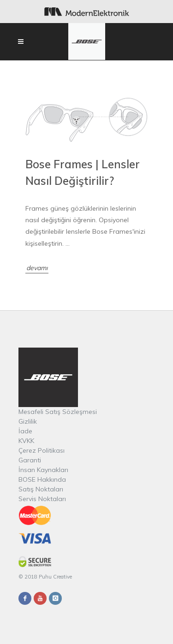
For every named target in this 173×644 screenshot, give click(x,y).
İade (25, 431)
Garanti (30, 460)
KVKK (26, 441)
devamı (37, 268)
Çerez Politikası (42, 450)
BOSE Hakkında (42, 479)
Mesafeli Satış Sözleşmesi (58, 412)
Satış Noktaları (41, 489)
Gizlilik (28, 421)
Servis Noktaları (42, 499)
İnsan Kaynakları (43, 470)
